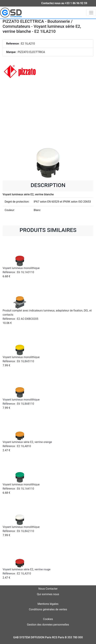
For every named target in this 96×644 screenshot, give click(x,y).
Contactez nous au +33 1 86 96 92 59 (64, 3)
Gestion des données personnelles (48, 625)
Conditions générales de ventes (48, 609)
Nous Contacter (48, 589)
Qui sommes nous (48, 594)
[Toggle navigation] (91, 13)
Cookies (48, 619)
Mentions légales (48, 604)
